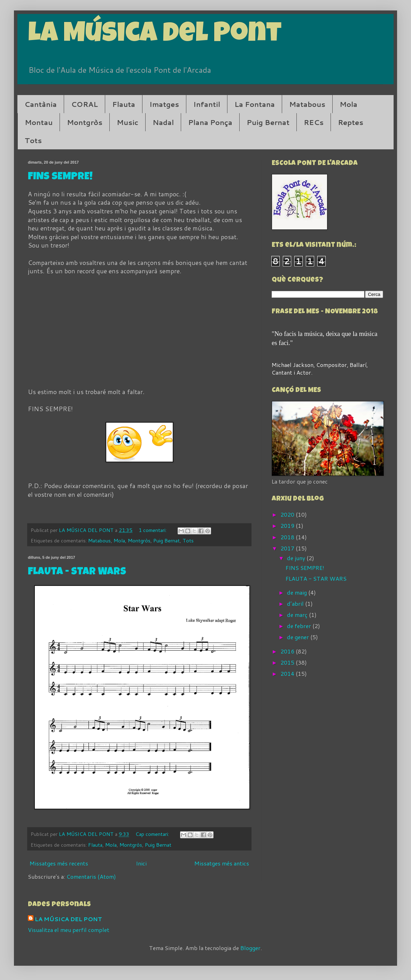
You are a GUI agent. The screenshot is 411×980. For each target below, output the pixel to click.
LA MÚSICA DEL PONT (68, 919)
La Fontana (255, 104)
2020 (288, 514)
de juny (297, 558)
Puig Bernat (268, 122)
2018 (288, 537)
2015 (288, 662)
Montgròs (85, 122)
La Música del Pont (155, 36)
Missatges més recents (59, 863)
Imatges (164, 104)
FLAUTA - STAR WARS (77, 572)
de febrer (300, 626)
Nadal (163, 122)
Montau (39, 122)
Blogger (250, 948)
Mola (348, 104)
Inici (141, 863)
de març (298, 615)
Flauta (124, 104)
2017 (288, 548)
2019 (288, 526)
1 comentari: (153, 530)
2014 (288, 673)
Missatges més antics (222, 863)
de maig (298, 592)
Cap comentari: (153, 834)
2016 (288, 651)
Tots (33, 140)
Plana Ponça (210, 122)
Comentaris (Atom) (91, 876)
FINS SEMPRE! (60, 177)
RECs (314, 122)
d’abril (296, 603)
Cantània (41, 104)
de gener (299, 637)
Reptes (351, 122)
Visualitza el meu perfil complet (69, 930)
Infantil (207, 104)
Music (127, 122)
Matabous (307, 104)
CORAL (84, 104)
